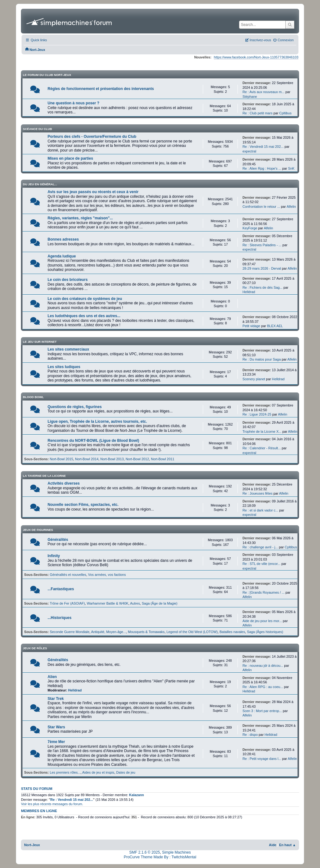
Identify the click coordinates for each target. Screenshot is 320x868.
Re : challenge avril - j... (260, 547)
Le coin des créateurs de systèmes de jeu (85, 299)
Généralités (58, 540)
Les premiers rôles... (65, 772)
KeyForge (250, 228)
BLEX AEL (275, 326)
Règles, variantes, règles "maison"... (80, 218)
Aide (273, 845)
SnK (291, 168)
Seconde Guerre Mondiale (70, 632)
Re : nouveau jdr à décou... (263, 666)
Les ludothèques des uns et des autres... (84, 316)
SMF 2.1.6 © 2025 (145, 852)
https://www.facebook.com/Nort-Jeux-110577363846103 (256, 57)
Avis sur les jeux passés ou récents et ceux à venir (93, 192)
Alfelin (291, 207)
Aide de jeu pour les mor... (262, 621)
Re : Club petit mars (257, 113)
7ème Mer (56, 742)
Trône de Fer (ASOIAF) (67, 603)
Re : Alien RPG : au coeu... (263, 687)
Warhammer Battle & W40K (108, 603)
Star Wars (56, 727)
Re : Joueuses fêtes (258, 493)
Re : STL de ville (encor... (262, 564)
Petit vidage (252, 326)
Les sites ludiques (64, 367)
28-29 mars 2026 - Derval (262, 268)
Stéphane (250, 97)
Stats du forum (37, 789)
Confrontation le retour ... (261, 207)
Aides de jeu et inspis (98, 772)
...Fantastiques (61, 589)
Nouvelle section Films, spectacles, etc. (83, 505)
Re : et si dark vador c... (260, 510)
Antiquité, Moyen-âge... (109, 632)
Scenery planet (254, 379)
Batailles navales (232, 632)
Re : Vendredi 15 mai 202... (263, 147)
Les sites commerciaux (68, 349)
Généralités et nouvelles (68, 575)
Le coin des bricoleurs (67, 280)
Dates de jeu (126, 772)
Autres (135, 603)
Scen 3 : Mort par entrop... (262, 711)
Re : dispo (250, 735)
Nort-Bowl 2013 (112, 459)
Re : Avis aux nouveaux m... (263, 92)
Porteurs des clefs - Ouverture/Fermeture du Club (92, 137)
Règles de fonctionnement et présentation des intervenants (101, 89)
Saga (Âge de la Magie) (160, 603)
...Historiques (60, 618)
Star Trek (56, 699)
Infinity (54, 556)
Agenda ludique (62, 256)
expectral (249, 151)
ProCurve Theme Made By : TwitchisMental (160, 857)
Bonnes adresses (63, 239)
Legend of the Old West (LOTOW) (192, 632)
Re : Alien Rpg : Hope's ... (262, 168)
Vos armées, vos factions (107, 575)
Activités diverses (64, 483)
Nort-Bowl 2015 (61, 459)
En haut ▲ (287, 845)
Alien (52, 677)
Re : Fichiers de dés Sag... (262, 287)
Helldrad (249, 292)
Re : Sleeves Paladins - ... (262, 245)
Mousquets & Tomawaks (146, 632)
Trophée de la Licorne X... (262, 432)
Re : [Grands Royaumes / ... (264, 592)
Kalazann (137, 795)
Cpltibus (285, 113)
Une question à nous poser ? (73, 103)
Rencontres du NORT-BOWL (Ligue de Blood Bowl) (93, 441)
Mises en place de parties (70, 158)
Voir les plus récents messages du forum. (52, 804)
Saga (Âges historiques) (265, 632)
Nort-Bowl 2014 (87, 459)
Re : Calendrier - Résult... (262, 448)
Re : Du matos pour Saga (262, 359)
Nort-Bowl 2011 (163, 459)
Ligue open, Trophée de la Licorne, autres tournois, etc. (97, 422)
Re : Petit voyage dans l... (262, 759)
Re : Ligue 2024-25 (257, 414)
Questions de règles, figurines (75, 407)
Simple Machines (176, 852)
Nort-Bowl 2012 (137, 459)
